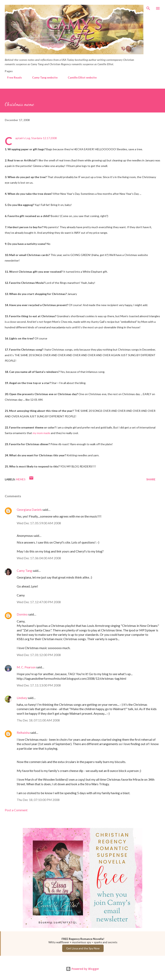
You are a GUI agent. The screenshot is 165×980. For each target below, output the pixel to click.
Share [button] (151, 479)
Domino (22, 614)
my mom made (41, 433)
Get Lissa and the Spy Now (83, 948)
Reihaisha (23, 732)
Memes (21, 479)
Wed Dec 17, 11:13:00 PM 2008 (39, 685)
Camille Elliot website (80, 77)
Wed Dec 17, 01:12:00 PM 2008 (39, 655)
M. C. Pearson (26, 667)
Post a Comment (16, 810)
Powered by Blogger (82, 969)
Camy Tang (24, 570)
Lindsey (22, 698)
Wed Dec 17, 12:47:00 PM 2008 (39, 602)
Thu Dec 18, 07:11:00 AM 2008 (38, 720)
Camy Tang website (42, 77)
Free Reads (12, 77)
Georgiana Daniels (29, 509)
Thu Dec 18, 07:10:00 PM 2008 (38, 800)
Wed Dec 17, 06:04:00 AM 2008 (39, 558)
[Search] (148, 7)
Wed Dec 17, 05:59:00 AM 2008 (39, 523)
